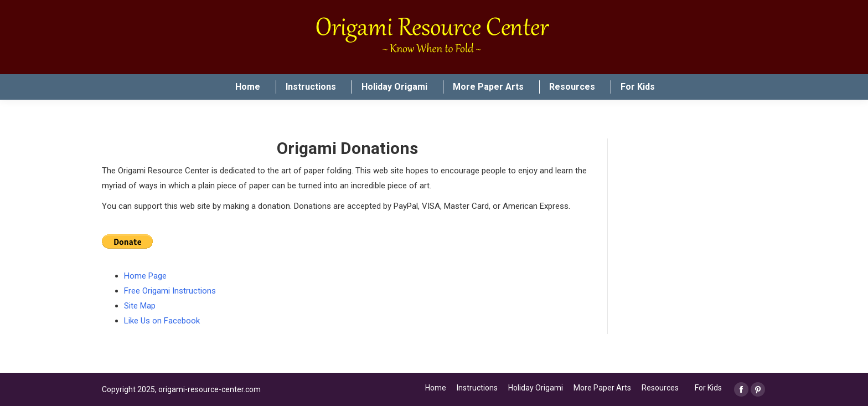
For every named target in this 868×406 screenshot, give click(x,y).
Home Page (145, 276)
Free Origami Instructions (170, 291)
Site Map (140, 306)
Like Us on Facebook (162, 321)
